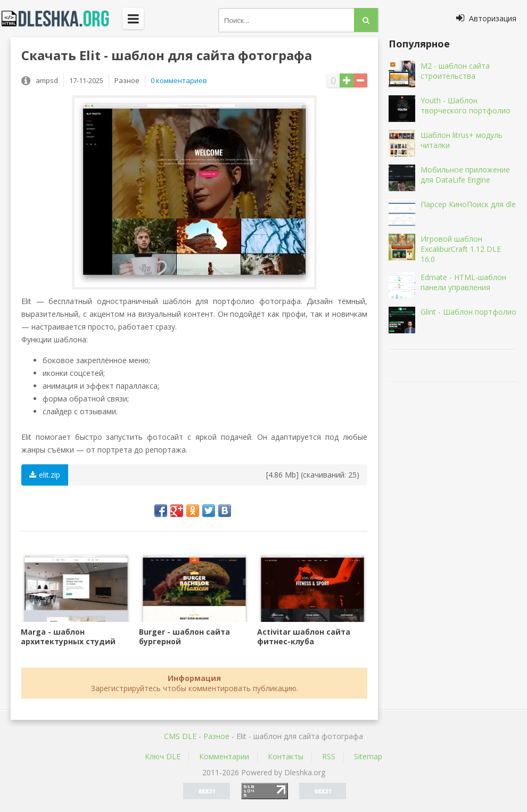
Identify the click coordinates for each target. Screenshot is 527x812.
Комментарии (224, 756)
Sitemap (368, 756)
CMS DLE (180, 736)
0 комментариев (179, 80)
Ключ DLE (163, 756)
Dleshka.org (61, 19)
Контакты (286, 756)
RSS (329, 756)
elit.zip (45, 475)
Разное (216, 736)
